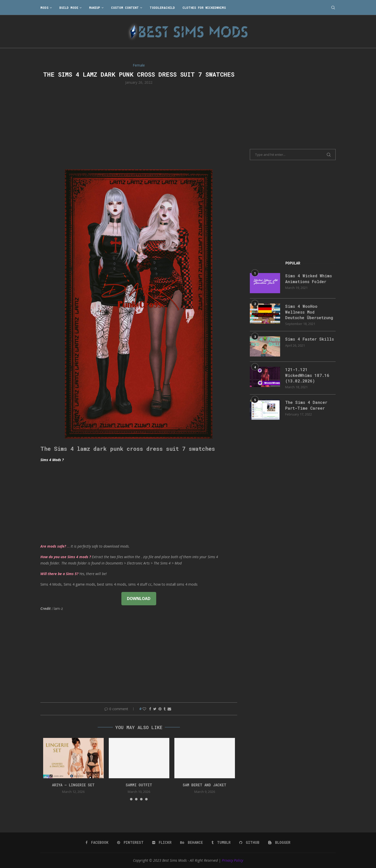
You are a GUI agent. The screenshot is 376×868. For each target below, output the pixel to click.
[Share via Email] (169, 709)
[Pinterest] (130, 843)
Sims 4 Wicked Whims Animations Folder (308, 278)
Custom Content (125, 8)
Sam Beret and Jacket (205, 785)
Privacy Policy (232, 860)
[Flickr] (162, 843)
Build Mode (69, 8)
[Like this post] (144, 709)
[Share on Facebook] (150, 709)
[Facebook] (97, 843)
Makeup (95, 8)
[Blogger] (279, 843)
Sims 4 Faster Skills (310, 339)
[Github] (249, 843)
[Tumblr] (221, 843)
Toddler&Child (162, 8)
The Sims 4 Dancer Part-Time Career (306, 405)
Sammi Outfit (139, 785)
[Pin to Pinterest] (160, 709)
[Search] (333, 8)
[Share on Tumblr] (165, 709)
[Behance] (192, 843)
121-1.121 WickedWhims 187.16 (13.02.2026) (307, 375)
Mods (44, 8)
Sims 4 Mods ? (52, 460)
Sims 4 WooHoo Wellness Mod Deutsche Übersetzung (309, 312)
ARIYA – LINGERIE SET (73, 785)
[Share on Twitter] (155, 709)
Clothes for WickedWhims (204, 8)
